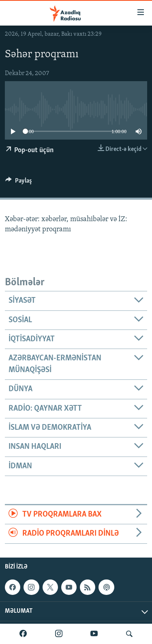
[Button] (19, 183)
